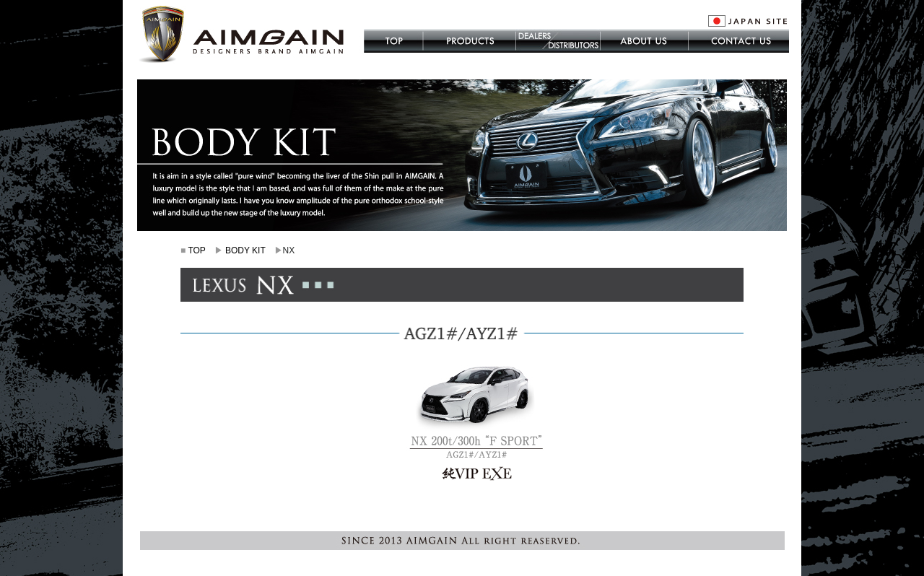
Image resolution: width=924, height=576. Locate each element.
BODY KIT (245, 250)
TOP (196, 250)
